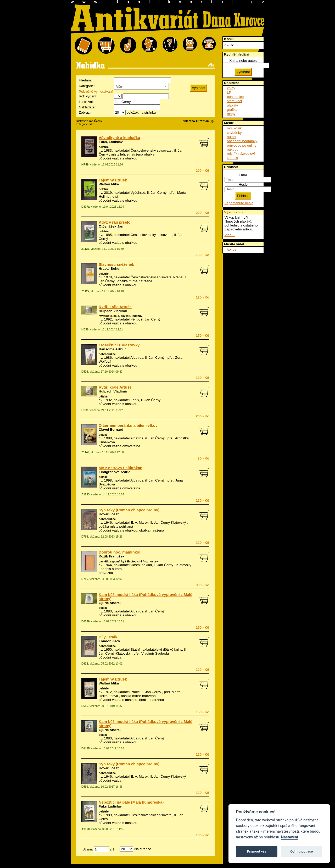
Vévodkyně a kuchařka (119, 138)
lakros (232, 249)
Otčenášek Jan (111, 226)
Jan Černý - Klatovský (174, 565)
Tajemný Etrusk (113, 180)
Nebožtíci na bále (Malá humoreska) (131, 802)
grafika (232, 110)
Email (243, 175)
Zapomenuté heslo (239, 203)
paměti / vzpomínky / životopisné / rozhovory (128, 561)
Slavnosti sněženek (116, 264)
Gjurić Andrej (110, 603)
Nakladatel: (88, 107)
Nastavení (290, 837)
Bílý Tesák (108, 637)
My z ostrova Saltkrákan (121, 468)
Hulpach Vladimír (113, 311)
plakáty (232, 105)
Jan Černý (159, 193)
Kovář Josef (109, 514)
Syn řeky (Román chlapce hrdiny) (129, 510)
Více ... (230, 235)
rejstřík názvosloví (241, 154)
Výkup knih (233, 212)
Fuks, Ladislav (111, 142)
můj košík (234, 128)
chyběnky (234, 133)
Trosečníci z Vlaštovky (119, 345)
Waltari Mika (109, 184)
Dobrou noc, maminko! (120, 552)
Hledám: (85, 80)
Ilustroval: (86, 102)
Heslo (243, 184)
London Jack (109, 641)
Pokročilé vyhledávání (96, 92)
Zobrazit (85, 112)
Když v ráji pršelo (115, 222)
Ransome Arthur (112, 349)
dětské (103, 396)
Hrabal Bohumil (112, 269)
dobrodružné (107, 354)
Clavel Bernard (111, 430)
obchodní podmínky (242, 141)
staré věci (234, 101)
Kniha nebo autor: (243, 61)
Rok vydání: (88, 96)
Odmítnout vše (301, 851)
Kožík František (112, 556)
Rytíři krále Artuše (115, 307)
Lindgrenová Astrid (115, 472)
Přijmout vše (257, 851)
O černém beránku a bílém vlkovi (129, 425)
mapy (231, 114)
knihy (231, 88)
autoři (231, 137)
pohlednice (235, 97)
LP (229, 93)
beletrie (104, 147)
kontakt (233, 158)
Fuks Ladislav (110, 806)
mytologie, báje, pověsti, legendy (121, 316)
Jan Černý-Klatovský (170, 523)
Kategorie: (87, 86)
